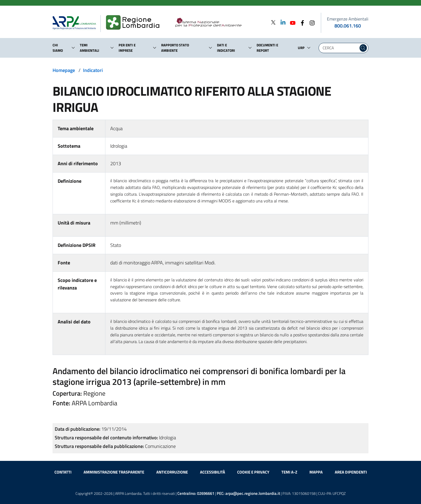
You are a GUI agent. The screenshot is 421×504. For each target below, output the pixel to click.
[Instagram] (310, 22)
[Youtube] (291, 22)
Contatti (63, 472)
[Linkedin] (281, 22)
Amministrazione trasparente (114, 472)
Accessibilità (213, 472)
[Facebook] (301, 22)
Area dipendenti (351, 472)
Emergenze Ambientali (348, 19)
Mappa (316, 472)
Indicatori (93, 70)
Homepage (64, 70)
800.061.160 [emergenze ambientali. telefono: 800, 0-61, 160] (348, 26)
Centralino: (196, 493)
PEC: (248, 493)
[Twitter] (273, 22)
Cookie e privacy (253, 472)
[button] (73, 48)
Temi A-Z (289, 472)
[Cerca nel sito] (363, 48)
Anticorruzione (172, 472)
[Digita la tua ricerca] (340, 48)
